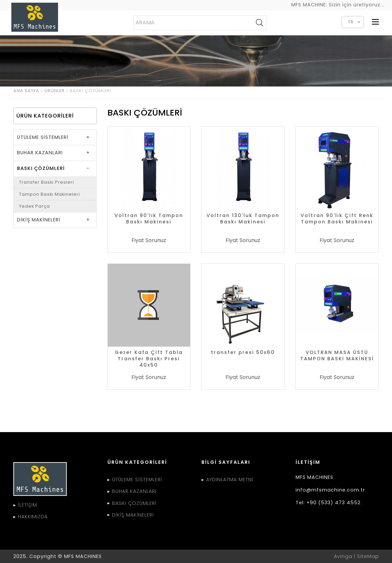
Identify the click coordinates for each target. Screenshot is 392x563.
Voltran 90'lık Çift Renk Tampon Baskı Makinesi (337, 219)
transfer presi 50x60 (243, 352)
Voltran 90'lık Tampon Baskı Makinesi (149, 219)
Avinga (343, 556)
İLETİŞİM (28, 505)
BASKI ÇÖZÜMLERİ (41, 168)
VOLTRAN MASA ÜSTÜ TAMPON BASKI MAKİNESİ (337, 356)
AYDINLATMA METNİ (230, 480)
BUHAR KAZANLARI (40, 153)
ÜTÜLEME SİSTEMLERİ (43, 137)
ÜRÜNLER (55, 91)
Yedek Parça (35, 206)
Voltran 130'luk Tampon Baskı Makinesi (243, 219)
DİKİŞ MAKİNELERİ (39, 220)
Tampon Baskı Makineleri (50, 194)
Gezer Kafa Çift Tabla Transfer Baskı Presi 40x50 (149, 359)
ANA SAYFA (26, 91)
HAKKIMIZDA (33, 517)
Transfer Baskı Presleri (47, 182)
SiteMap (368, 556)
